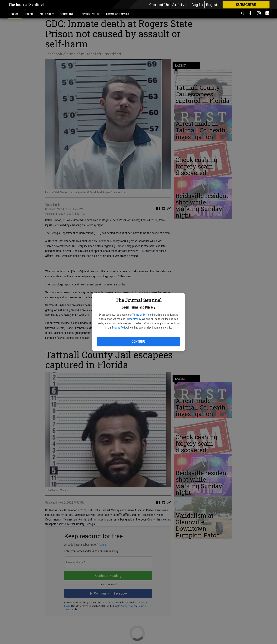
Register (213, 5)
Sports (29, 14)
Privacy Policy (133, 319)
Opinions (67, 14)
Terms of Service (142, 315)
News (15, 14)
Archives (180, 5)
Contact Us (159, 5)
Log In (197, 5)
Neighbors (47, 14)
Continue (138, 342)
